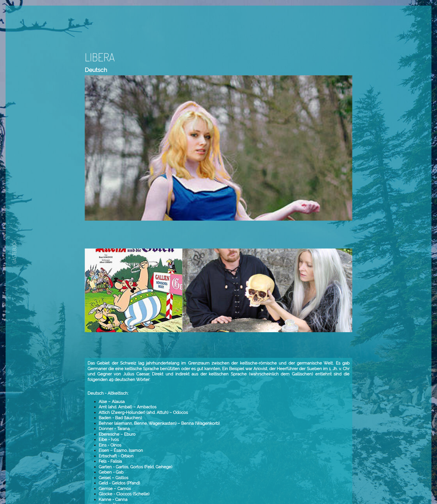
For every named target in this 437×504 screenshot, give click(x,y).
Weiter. (274, 483)
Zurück (257, 483)
